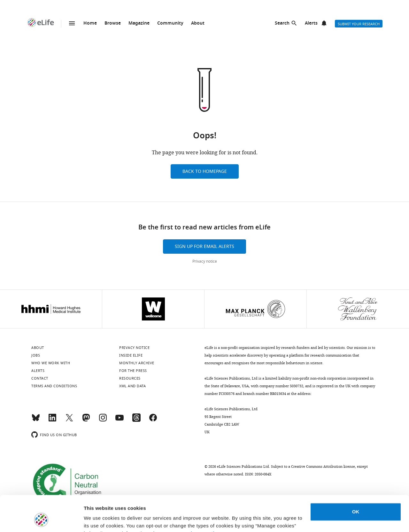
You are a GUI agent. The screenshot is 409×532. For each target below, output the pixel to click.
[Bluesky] (36, 420)
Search (282, 23)
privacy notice (203, 502)
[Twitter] (69, 420)
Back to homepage (205, 171)
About (198, 23)
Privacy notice (205, 261)
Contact (40, 378)
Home (90, 23)
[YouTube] (120, 420)
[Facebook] (153, 420)
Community (170, 23)
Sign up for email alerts (204, 247)
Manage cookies (102, 519)
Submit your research (359, 24)
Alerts (311, 23)
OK (356, 480)
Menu (72, 23)
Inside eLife (131, 355)
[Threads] (136, 420)
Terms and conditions (54, 386)
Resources (130, 378)
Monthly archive (137, 363)
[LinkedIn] (52, 420)
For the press (133, 371)
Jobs (36, 355)
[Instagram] (103, 420)
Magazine (139, 23)
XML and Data (132, 386)
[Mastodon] (86, 420)
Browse (113, 23)
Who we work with (51, 363)
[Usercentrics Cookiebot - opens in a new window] (41, 520)
